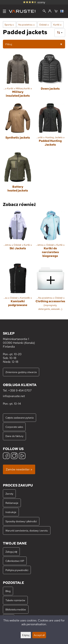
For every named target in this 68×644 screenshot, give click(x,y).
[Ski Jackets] (18, 236)
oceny (34, 2)
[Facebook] (6, 456)
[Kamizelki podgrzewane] (18, 289)
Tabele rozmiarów (15, 600)
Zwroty (9, 494)
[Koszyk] (56, 11)
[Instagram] (14, 456)
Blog (8, 591)
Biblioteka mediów (16, 609)
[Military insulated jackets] (18, 77)
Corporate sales (14, 427)
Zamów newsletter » (19, 469)
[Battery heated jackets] (18, 175)
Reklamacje (12, 503)
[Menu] (4, 11)
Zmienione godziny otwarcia (21, 372)
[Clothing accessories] (50, 289)
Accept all (39, 635)
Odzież (44, 25)
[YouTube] (22, 456)
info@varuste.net (14, 396)
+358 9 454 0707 (20, 390)
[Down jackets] (50, 77)
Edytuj (26, 635)
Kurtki (57, 25)
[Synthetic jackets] (18, 126)
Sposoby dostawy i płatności (21, 521)
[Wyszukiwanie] (44, 11)
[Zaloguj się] (50, 11)
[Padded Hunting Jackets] (50, 126)
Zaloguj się (11, 552)
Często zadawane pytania (19, 418)
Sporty (9, 25)
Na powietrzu (26, 25)
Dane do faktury (14, 436)
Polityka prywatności (17, 570)
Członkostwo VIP (15, 561)
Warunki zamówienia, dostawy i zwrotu (27, 530)
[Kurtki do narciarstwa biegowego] (50, 236)
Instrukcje (11, 512)
